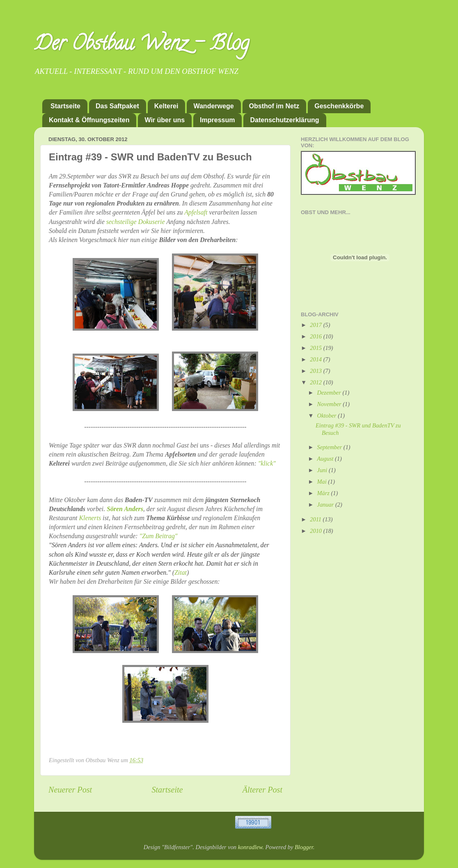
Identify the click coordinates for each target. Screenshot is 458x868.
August (326, 459)
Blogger (304, 847)
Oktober (328, 416)
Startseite (65, 106)
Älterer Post (262, 790)
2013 (316, 371)
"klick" (267, 463)
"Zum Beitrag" (159, 536)
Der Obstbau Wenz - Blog (142, 46)
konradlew (250, 847)
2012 (316, 382)
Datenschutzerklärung (284, 120)
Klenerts (90, 518)
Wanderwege (213, 106)
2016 (316, 336)
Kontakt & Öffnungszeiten (89, 120)
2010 (316, 531)
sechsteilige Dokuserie (136, 222)
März (324, 493)
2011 (316, 519)
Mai (323, 482)
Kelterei (166, 106)
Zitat (181, 572)
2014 (316, 359)
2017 (316, 325)
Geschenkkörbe (339, 106)
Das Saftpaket (117, 106)
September (330, 447)
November (330, 404)
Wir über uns (165, 120)
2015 (316, 348)
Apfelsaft (196, 212)
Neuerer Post (70, 790)
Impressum (217, 120)
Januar (326, 505)
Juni (323, 470)
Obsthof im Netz (274, 106)
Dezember (330, 393)
